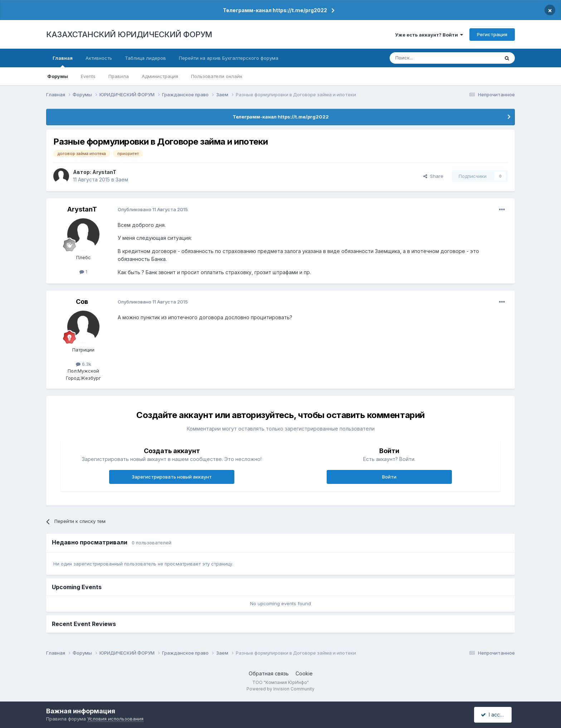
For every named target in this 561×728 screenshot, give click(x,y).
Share (433, 176)
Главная (63, 61)
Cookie (304, 673)
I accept (494, 715)
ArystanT (104, 172)
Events (88, 76)
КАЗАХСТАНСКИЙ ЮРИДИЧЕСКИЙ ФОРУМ (129, 34)
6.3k (84, 364)
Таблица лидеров (145, 58)
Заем (122, 179)
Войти (389, 477)
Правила (119, 76)
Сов (82, 302)
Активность (99, 58)
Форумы (58, 76)
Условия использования (115, 719)
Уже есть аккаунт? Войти (429, 35)
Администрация (160, 76)
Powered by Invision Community (280, 689)
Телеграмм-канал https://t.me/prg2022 (275, 10)
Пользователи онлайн (217, 76)
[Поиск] (425, 58)
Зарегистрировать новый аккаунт (172, 477)
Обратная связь (269, 673)
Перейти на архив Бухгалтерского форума (229, 58)
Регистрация (492, 34)
